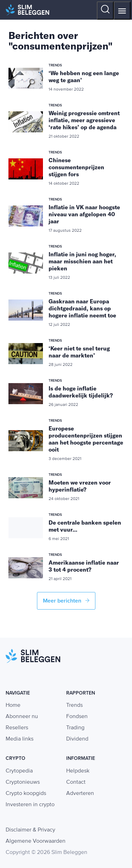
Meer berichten (66, 601)
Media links (20, 739)
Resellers (17, 728)
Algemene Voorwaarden (36, 841)
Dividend (77, 739)
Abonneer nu (22, 717)
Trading (75, 728)
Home (13, 705)
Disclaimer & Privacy (30, 830)
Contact (76, 782)
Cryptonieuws (23, 782)
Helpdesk (78, 771)
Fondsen (77, 717)
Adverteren (80, 794)
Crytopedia (19, 771)
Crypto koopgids (26, 794)
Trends (74, 705)
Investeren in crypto (30, 805)
